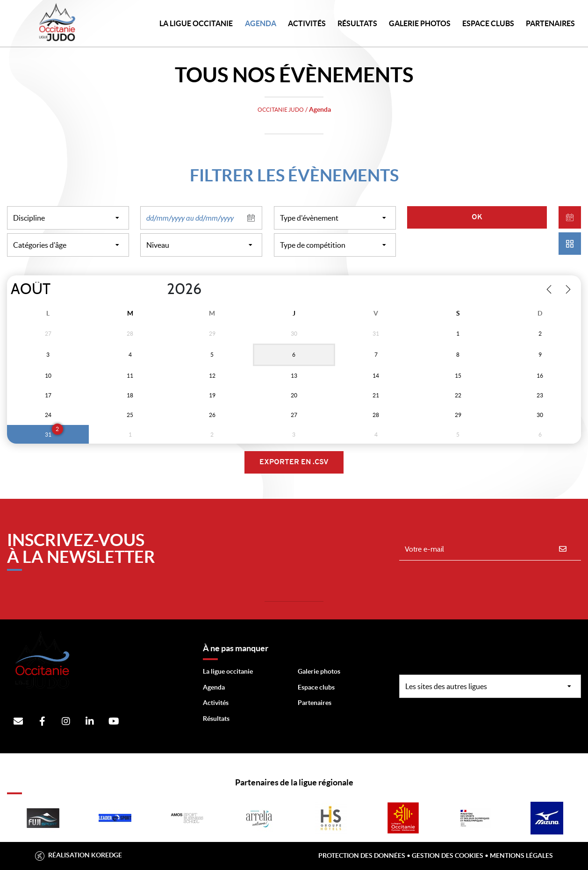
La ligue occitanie (228, 671)
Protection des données (362, 856)
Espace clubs (316, 687)
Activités (307, 23)
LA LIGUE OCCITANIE (196, 23)
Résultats (357, 23)
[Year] (159, 289)
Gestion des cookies (448, 856)
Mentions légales (521, 856)
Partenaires (315, 703)
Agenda (261, 23)
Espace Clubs (488, 23)
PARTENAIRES (550, 23)
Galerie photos (420, 23)
